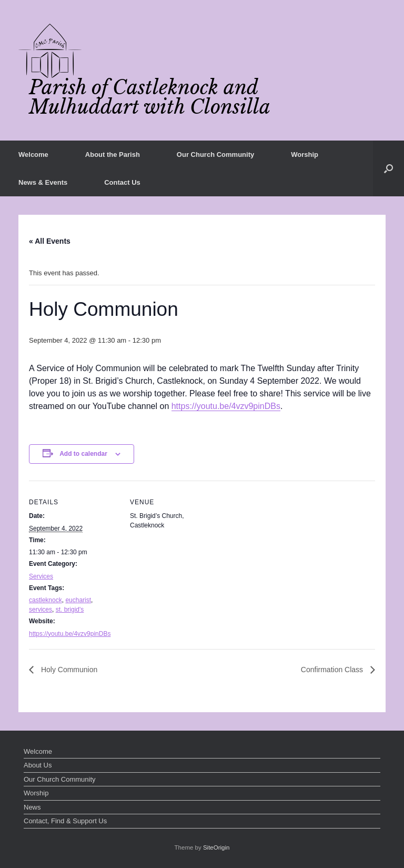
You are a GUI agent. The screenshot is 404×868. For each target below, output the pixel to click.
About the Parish (113, 154)
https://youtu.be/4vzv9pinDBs (226, 406)
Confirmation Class (333, 670)
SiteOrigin (216, 847)
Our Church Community (215, 154)
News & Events (43, 182)
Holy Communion (68, 670)
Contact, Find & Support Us (65, 821)
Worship (305, 154)
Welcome (33, 154)
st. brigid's (70, 610)
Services (41, 576)
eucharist (78, 600)
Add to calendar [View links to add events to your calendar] (83, 454)
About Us (38, 765)
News (32, 807)
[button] (388, 168)
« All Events (50, 241)
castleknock (46, 600)
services (41, 610)
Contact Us (122, 182)
